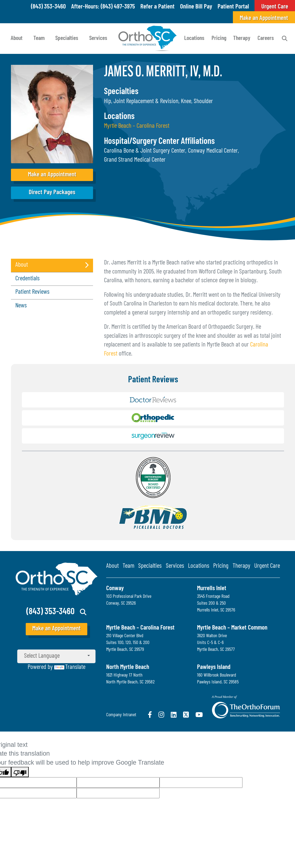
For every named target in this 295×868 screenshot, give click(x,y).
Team (39, 38)
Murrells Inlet (212, 589)
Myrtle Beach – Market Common (232, 628)
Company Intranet (121, 715)
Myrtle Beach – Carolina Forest (137, 126)
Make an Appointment (264, 18)
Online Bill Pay (196, 7)
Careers (266, 38)
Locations (194, 38)
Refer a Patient (157, 7)
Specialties (67, 38)
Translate (70, 667)
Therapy (242, 38)
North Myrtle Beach (128, 667)
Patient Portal (233, 7)
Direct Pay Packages (52, 193)
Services (98, 38)
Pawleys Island (214, 667)
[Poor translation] (20, 772)
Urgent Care (267, 566)
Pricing (219, 38)
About (17, 38)
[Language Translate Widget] (56, 656)
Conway (115, 589)
